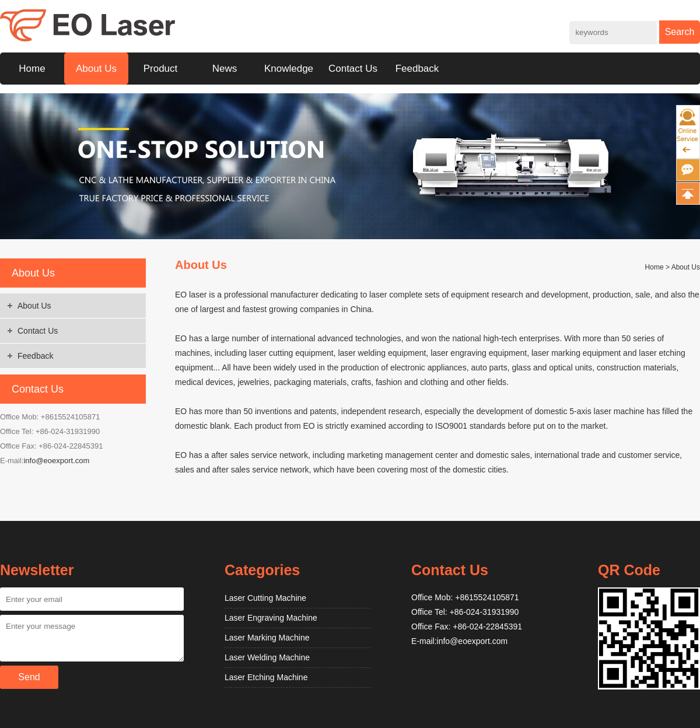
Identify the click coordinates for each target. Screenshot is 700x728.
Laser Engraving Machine (271, 618)
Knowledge (289, 69)
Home (32, 69)
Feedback (417, 69)
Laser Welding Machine (267, 657)
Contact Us (353, 69)
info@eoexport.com (56, 461)
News (225, 69)
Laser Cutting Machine (265, 598)
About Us (96, 69)
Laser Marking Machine (267, 638)
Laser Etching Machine (266, 677)
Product (161, 69)
